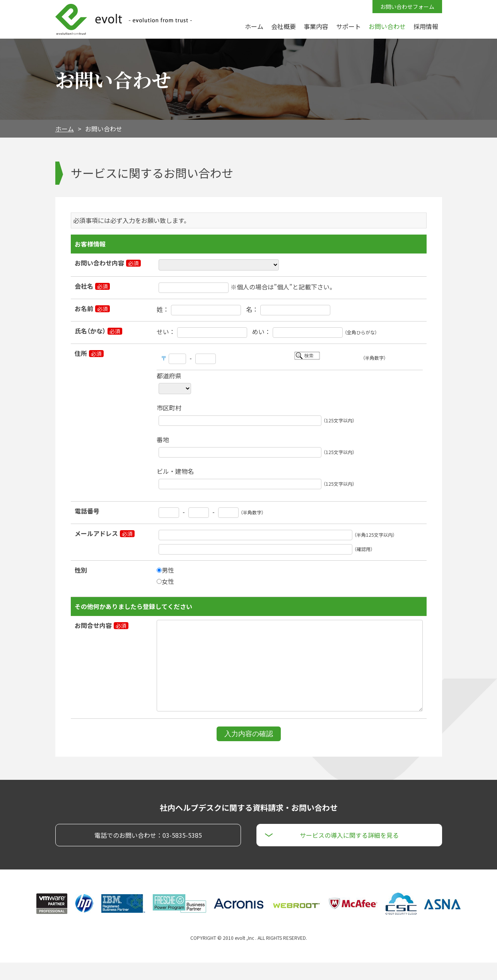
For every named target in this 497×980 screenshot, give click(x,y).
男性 (165, 570)
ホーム (65, 129)
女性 (165, 581)
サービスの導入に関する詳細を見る (349, 852)
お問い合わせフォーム (407, 7)
